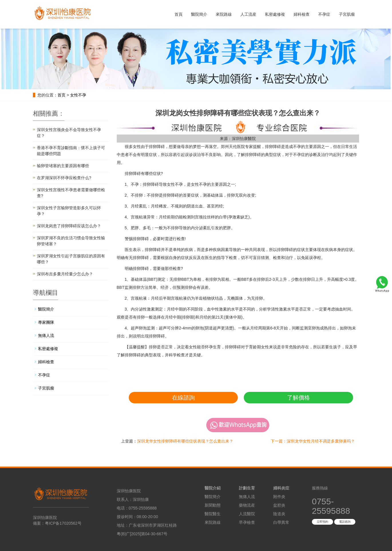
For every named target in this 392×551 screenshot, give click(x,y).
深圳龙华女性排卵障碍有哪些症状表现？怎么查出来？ (185, 441)
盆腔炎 (279, 505)
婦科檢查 (302, 14)
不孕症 (324, 14)
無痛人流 (46, 335)
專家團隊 (46, 322)
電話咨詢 (345, 522)
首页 (62, 95)
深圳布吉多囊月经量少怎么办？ (65, 274)
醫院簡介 (199, 14)
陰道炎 (279, 514)
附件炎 (279, 497)
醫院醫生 (213, 514)
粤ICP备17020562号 (63, 523)
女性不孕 (78, 95)
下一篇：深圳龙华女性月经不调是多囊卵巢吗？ (313, 441)
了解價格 (298, 398)
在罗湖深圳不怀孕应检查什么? (64, 178)
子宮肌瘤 (347, 14)
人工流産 (248, 14)
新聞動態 (213, 505)
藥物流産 (247, 505)
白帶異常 (281, 522)
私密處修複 (275, 14)
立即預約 (322, 522)
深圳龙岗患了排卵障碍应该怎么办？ (69, 226)
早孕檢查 (247, 522)
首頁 (179, 14)
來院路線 (224, 14)
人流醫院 (247, 514)
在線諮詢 (183, 398)
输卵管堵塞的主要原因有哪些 (63, 166)
